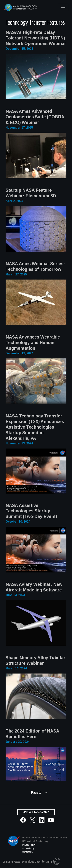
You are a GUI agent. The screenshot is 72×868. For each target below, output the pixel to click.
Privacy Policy (29, 845)
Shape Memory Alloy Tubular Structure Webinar (35, 660)
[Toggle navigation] (63, 7)
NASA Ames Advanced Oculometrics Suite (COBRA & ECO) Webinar (35, 117)
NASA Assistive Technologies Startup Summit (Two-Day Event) (31, 511)
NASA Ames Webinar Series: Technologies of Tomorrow (35, 267)
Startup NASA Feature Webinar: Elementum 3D (31, 193)
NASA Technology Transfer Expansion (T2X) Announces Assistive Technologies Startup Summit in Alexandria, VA (35, 427)
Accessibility (28, 848)
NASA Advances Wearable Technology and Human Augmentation (33, 343)
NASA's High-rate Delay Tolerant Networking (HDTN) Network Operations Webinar (36, 38)
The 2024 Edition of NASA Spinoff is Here (32, 734)
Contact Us (27, 852)
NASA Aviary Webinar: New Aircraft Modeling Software (34, 587)
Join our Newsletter (36, 812)
